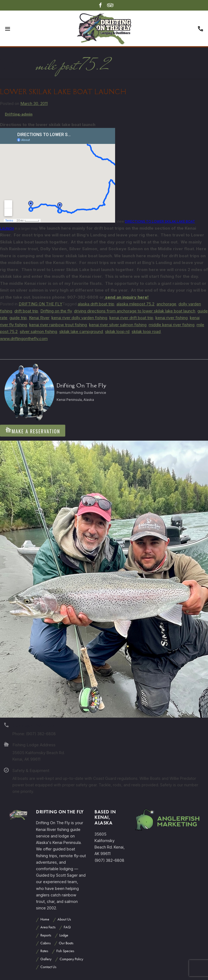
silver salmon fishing (38, 331)
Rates (44, 951)
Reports (46, 935)
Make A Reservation (33, 430)
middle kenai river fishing (172, 325)
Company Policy (71, 959)
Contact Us (48, 967)
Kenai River (39, 318)
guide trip (18, 318)
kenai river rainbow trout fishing (58, 325)
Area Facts (48, 927)
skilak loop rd (117, 331)
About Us (64, 919)
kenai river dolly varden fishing (79, 318)
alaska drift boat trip (96, 304)
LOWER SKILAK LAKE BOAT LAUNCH (63, 92)
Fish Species (65, 951)
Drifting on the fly (56, 311)
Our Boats (66, 943)
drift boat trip (26, 311)
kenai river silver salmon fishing (118, 325)
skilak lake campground (81, 331)
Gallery (46, 959)
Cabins (45, 943)
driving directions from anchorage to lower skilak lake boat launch (135, 311)
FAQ (67, 927)
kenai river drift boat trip (131, 318)
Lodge (64, 935)
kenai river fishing (172, 318)
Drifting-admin (19, 114)
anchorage (166, 304)
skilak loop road (146, 331)
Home (45, 919)
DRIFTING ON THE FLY (40, 304)
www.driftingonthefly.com (24, 339)
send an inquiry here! (126, 297)
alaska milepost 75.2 (135, 304)
